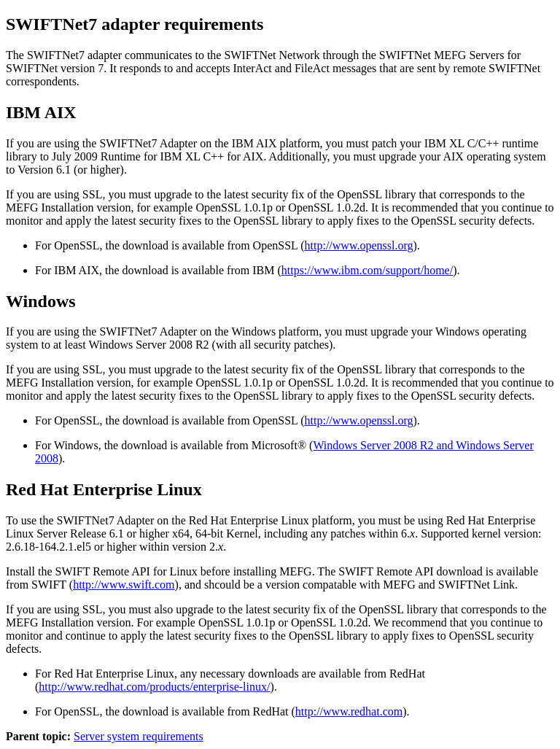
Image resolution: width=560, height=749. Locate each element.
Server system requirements (139, 736)
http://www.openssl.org (359, 245)
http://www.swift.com (124, 585)
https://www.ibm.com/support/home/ (367, 270)
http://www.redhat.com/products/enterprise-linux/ (154, 687)
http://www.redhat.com (349, 711)
